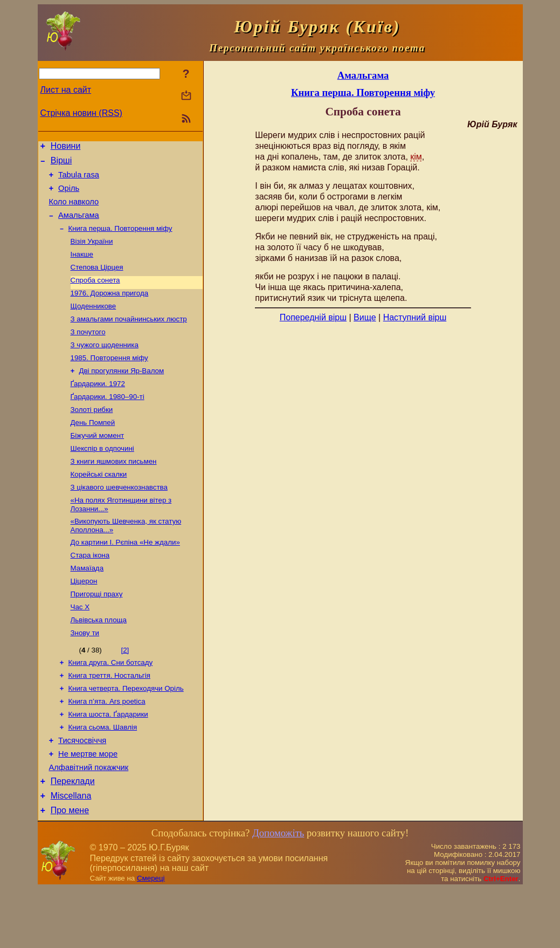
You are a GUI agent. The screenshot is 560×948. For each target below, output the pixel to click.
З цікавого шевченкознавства (119, 520)
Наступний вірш (415, 317)
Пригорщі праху (97, 634)
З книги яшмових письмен (114, 492)
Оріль (69, 195)
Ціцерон (84, 620)
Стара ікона (90, 592)
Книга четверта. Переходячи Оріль (126, 735)
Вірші (61, 164)
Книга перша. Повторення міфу (120, 239)
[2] (125, 693)
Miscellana (71, 853)
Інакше (82, 267)
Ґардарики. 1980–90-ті (108, 421)
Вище (365, 317)
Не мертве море (88, 807)
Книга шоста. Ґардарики (108, 763)
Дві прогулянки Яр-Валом (122, 393)
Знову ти (85, 676)
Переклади (73, 837)
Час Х (80, 648)
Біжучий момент (98, 463)
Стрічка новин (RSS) (81, 113)
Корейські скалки (99, 506)
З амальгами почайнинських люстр (129, 337)
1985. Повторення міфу (109, 379)
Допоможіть (278, 892)
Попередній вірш (313, 317)
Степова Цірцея (97, 281)
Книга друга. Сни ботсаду (111, 707)
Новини (66, 147)
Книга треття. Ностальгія (109, 721)
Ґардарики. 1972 (98, 407)
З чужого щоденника (105, 365)
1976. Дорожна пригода (110, 309)
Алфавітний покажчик (89, 822)
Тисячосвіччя (82, 792)
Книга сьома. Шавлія (103, 777)
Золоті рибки (92, 435)
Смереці (151, 937)
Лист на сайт (66, 90)
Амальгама (79, 225)
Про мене (70, 870)
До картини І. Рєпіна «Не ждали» (125, 578)
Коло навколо (74, 210)
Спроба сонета (95, 295)
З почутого (88, 351)
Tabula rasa (79, 180)
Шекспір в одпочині (102, 478)
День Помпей (93, 449)
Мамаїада (87, 606)
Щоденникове (94, 323)
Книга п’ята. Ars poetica (107, 749)
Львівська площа (99, 662)
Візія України (92, 253)
